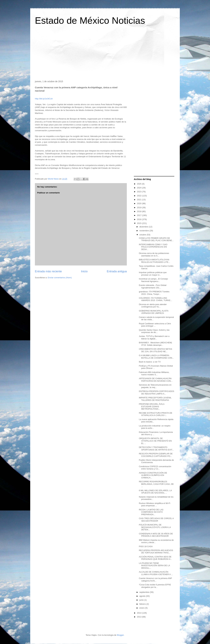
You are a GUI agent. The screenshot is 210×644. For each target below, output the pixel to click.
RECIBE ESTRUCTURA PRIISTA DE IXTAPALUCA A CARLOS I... (155, 414)
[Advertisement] (105, 54)
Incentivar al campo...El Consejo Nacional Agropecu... (153, 280)
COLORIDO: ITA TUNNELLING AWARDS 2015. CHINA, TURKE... (155, 299)
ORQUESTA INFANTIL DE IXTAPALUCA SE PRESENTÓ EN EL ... (155, 441)
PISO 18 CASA (146, 546)
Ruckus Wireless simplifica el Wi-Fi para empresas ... (155, 504)
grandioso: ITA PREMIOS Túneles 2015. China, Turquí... (154, 293)
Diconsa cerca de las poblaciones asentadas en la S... (154, 254)
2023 (140, 192)
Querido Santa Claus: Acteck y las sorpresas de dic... (154, 331)
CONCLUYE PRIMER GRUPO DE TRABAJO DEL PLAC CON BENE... (156, 239)
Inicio (84, 271)
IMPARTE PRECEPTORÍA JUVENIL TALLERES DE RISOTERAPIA (155, 399)
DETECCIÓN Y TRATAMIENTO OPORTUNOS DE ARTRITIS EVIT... (156, 448)
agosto (143, 596)
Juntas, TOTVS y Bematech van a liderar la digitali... (154, 337)
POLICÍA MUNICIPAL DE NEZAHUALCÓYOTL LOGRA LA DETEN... (155, 527)
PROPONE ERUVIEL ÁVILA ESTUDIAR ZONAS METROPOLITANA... (152, 406)
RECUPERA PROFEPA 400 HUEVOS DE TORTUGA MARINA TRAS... (156, 552)
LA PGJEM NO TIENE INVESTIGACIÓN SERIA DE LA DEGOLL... (154, 566)
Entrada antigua (117, 271)
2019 (140, 208)
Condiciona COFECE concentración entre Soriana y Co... (155, 468)
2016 (140, 219)
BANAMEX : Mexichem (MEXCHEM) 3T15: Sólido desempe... (155, 344)
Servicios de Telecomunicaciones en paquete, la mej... (155, 386)
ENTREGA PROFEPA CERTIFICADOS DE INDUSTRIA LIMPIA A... (156, 392)
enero (142, 608)
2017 (140, 215)
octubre (143, 235)
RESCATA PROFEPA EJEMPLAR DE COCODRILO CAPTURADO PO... (156, 455)
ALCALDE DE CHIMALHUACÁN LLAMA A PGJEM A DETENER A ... (156, 573)
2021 (140, 200)
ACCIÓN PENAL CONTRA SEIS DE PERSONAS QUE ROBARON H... (155, 558)
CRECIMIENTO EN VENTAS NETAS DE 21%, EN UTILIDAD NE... (155, 350)
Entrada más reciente (48, 271)
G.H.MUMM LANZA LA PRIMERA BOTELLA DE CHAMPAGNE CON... (156, 357)
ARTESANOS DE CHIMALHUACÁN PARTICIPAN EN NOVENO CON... (156, 380)
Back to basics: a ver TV (150, 362)
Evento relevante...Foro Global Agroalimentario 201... (153, 286)
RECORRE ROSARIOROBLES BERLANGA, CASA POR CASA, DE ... (156, 484)
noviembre (144, 231)
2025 (140, 184)
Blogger (120, 635)
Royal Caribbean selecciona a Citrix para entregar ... (155, 325)
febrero (143, 604)
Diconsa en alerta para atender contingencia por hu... (153, 306)
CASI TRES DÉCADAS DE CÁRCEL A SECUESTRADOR (156, 520)
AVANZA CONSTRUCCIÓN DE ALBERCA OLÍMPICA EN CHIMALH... (153, 475)
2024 (140, 188)
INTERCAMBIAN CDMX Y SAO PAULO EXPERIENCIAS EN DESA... (153, 247)
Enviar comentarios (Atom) (60, 278)
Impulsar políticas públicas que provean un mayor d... (153, 274)
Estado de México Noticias (90, 21)
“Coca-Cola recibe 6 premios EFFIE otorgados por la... (155, 586)
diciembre (144, 227)
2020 (140, 203)
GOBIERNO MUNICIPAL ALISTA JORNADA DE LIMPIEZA (154, 312)
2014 (140, 613)
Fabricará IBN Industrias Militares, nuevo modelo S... (154, 373)
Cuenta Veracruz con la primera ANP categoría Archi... (155, 580)
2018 (140, 211)
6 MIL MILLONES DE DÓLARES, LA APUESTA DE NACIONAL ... (155, 492)
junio (142, 600)
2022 (140, 196)
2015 (140, 223)
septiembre (145, 592)
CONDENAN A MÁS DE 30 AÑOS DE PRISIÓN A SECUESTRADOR (156, 535)
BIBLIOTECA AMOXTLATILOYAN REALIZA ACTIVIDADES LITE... (154, 261)
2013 (140, 617)
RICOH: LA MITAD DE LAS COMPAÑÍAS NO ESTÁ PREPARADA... (151, 512)
